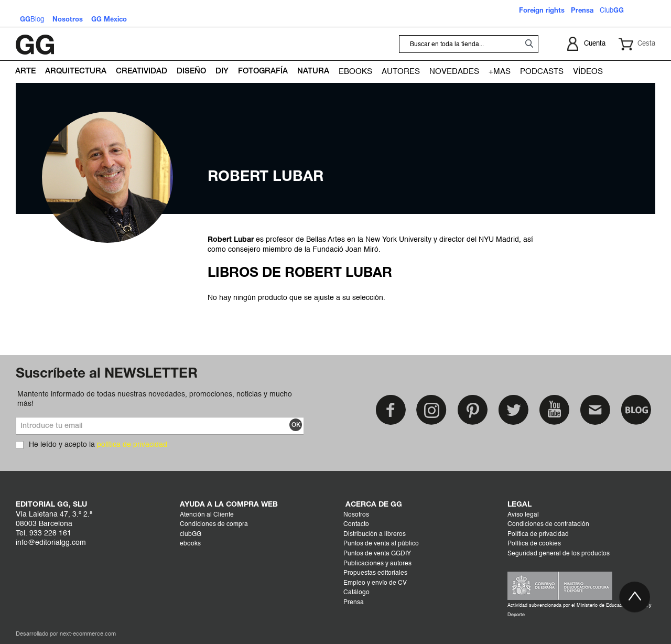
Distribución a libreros (375, 534)
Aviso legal (523, 515)
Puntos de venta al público (381, 544)
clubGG (191, 534)
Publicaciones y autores (377, 564)
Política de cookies (534, 544)
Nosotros (356, 515)
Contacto (356, 524)
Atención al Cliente (207, 515)
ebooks (190, 544)
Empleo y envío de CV (375, 583)
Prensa (354, 603)
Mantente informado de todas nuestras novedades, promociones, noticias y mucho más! (155, 399)
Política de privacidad (538, 534)
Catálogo (356, 593)
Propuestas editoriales (375, 573)
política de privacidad (132, 445)
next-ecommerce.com (88, 634)
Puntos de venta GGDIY (377, 554)
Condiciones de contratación (548, 524)
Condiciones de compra (214, 524)
